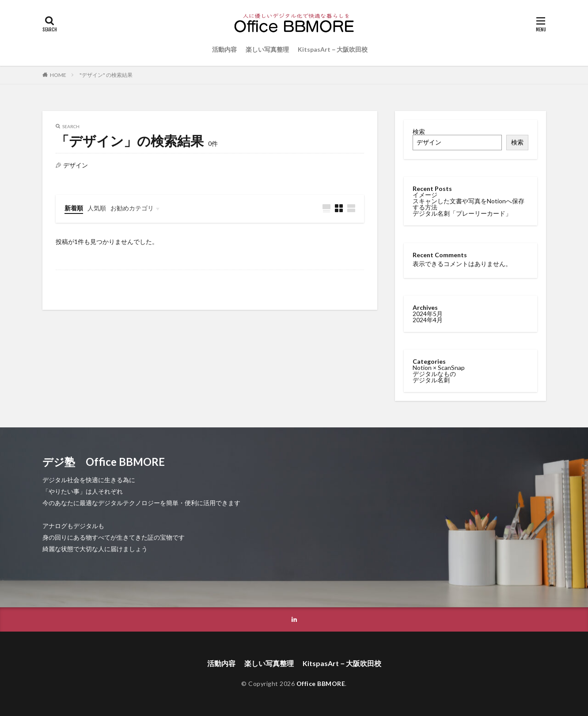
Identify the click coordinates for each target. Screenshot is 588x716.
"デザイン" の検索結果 (106, 75)
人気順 (97, 208)
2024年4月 (428, 319)
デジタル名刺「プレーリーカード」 (462, 213)
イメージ (425, 195)
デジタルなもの (434, 373)
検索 (419, 131)
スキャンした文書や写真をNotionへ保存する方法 (469, 204)
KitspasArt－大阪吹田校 (333, 49)
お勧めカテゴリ (132, 208)
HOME (58, 75)
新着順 (74, 208)
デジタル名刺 (431, 379)
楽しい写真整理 (267, 49)
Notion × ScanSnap (439, 367)
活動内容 (224, 49)
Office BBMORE (321, 684)
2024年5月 (428, 313)
